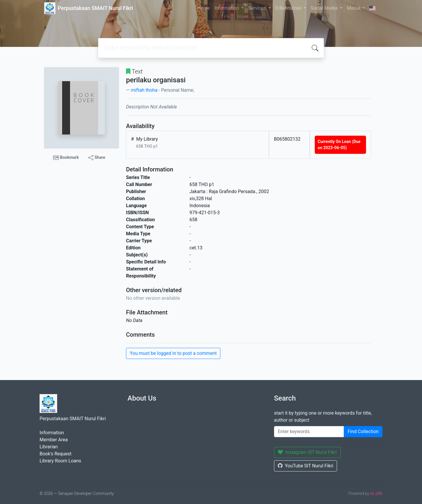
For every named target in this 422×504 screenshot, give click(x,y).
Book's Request (56, 454)
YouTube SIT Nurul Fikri (306, 466)
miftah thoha (144, 90)
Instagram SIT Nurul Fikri (307, 452)
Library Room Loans (60, 461)
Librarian (49, 447)
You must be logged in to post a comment (173, 353)
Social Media (325, 8)
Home (204, 8)
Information (227, 8)
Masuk (354, 8)
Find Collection (363, 431)
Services (258, 8)
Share (97, 158)
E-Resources (289, 8)
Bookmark (66, 158)
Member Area (54, 440)
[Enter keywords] (309, 432)
